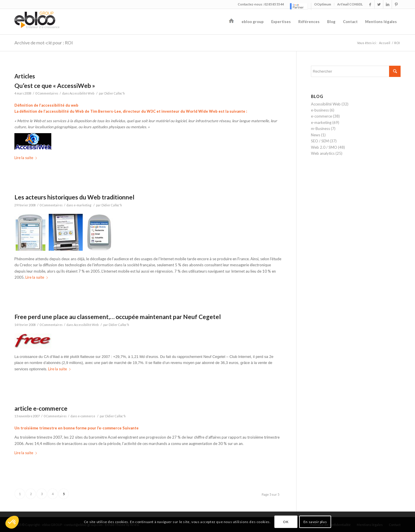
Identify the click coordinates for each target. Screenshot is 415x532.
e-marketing (83, 205)
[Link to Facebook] (370, 4)
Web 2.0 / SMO (324, 147)
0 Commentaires (47, 93)
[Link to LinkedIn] (387, 4)
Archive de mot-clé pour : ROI (44, 43)
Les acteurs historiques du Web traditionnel (74, 197)
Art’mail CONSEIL (350, 4)
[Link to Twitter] (379, 4)
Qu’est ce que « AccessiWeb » (55, 85)
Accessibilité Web (82, 93)
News (316, 135)
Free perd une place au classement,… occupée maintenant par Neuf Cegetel (118, 317)
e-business (320, 110)
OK (286, 522)
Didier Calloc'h (115, 93)
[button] (12, 522)
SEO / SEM (320, 141)
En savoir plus (315, 522)
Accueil (385, 43)
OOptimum (323, 4)
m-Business (320, 129)
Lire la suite (27, 158)
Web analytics (323, 153)
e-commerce (86, 416)
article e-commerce (41, 408)
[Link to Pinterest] (396, 4)
